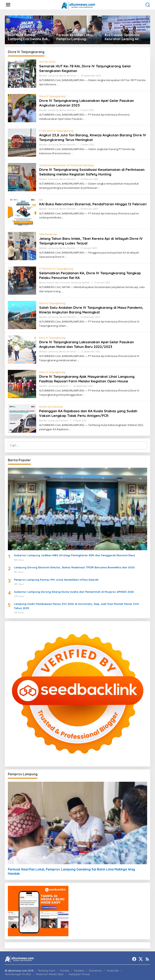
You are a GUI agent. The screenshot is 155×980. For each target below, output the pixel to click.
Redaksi (79, 971)
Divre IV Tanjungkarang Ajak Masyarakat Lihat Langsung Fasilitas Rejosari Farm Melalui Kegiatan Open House (89, 379)
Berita (63, 76)
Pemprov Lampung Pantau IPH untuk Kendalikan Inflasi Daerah (56, 580)
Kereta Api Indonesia (51, 407)
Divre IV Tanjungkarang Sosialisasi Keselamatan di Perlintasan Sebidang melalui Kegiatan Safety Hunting (86, 172)
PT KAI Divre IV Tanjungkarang (56, 131)
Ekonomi (71, 110)
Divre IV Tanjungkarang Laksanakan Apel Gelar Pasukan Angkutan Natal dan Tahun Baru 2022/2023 (88, 344)
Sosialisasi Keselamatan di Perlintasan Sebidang (66, 165)
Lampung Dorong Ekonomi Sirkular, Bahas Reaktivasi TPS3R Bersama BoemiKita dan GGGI (74, 567)
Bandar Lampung (49, 76)
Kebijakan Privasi (79, 974)
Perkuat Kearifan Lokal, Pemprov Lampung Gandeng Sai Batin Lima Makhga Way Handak (75, 37)
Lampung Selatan (80, 283)
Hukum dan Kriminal (58, 283)
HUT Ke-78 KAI (47, 62)
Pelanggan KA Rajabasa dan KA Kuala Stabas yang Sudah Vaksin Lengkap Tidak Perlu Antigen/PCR (90, 413)
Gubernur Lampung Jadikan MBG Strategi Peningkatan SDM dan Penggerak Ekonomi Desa (74, 555)
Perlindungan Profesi (18, 974)
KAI (41, 200)
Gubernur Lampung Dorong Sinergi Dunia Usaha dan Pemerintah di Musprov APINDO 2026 (74, 592)
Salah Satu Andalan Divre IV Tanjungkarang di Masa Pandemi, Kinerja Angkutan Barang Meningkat (93, 310)
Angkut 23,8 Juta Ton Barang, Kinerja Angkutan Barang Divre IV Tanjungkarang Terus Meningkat (93, 137)
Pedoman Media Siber (50, 974)
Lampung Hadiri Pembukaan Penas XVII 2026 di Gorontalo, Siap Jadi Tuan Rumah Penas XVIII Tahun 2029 (76, 606)
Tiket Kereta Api (48, 234)
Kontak (65, 971)
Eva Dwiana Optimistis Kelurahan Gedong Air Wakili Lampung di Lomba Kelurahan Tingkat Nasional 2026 (125, 37)
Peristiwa (72, 76)
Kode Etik (113, 971)
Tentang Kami (47, 971)
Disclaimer (95, 971)
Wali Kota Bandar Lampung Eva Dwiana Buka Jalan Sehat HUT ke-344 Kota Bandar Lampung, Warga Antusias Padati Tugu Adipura (29, 37)
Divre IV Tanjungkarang (52, 96)
